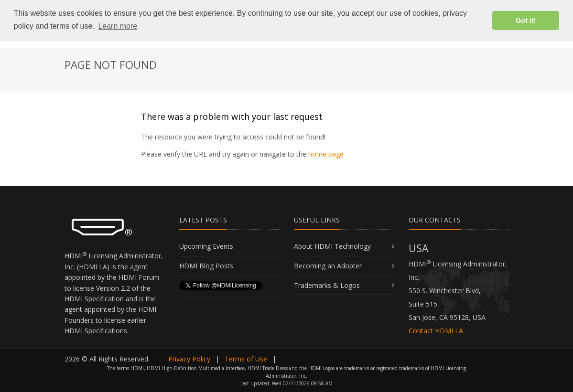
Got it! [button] (526, 21)
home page (326, 154)
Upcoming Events (206, 246)
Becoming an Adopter (328, 266)
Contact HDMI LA (436, 331)
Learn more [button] (118, 26)
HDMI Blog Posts (206, 266)
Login (290, 359)
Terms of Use (246, 359)
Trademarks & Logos (327, 285)
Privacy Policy (189, 359)
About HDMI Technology (332, 246)
